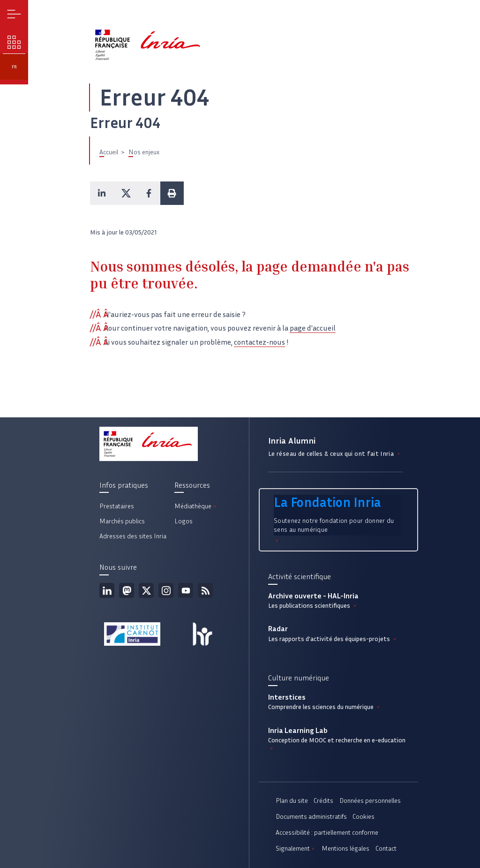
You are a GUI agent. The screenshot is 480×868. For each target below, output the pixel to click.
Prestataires (117, 506)
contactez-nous (259, 342)
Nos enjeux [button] (14, 42)
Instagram (166, 590)
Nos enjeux (144, 152)
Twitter (146, 590)
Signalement (296, 849)
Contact (386, 849)
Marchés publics (122, 521)
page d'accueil (313, 328)
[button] (102, 193)
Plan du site (292, 801)
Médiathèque (196, 506)
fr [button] (14, 67)
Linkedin (107, 590)
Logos (184, 521)
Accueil (109, 152)
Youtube (186, 590)
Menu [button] (14, 14)
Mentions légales (345, 849)
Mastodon (127, 590)
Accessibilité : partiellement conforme (327, 833)
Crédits (323, 801)
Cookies (364, 817)
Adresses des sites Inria (133, 536)
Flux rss (205, 590)
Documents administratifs (311, 817)
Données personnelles (370, 801)
